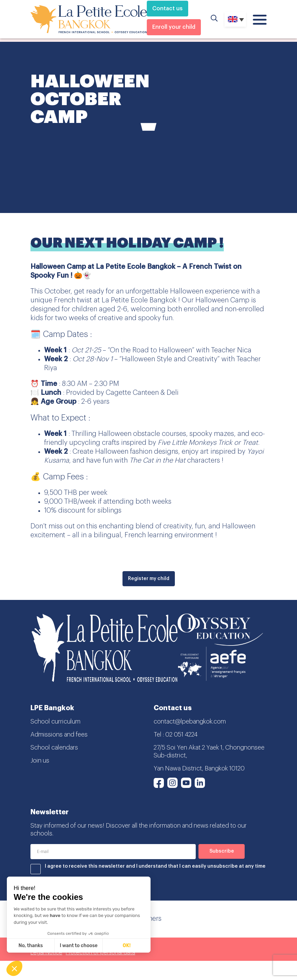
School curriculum (55, 721)
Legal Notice (46, 953)
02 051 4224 (181, 734)
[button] (14, 968)
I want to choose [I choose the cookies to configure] (79, 946)
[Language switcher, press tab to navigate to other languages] (235, 19)
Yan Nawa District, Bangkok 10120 (199, 768)
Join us (40, 761)
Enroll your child (174, 27)
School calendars (54, 747)
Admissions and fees (59, 734)
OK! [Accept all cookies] (127, 946)
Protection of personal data (100, 953)
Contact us (167, 9)
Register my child (149, 579)
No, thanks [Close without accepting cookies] (31, 946)
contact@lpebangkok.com (190, 721)
